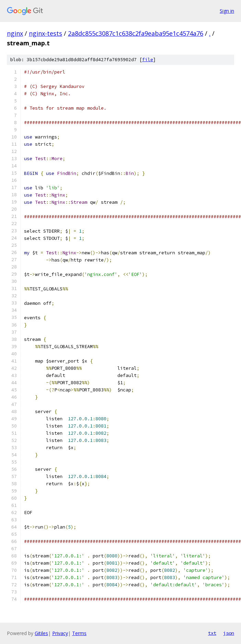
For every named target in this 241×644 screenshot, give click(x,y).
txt (212, 633)
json (229, 633)
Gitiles (41, 633)
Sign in (227, 11)
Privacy (60, 633)
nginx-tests (45, 33)
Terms (79, 633)
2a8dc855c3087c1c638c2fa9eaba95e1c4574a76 (136, 33)
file (148, 60)
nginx (15, 33)
